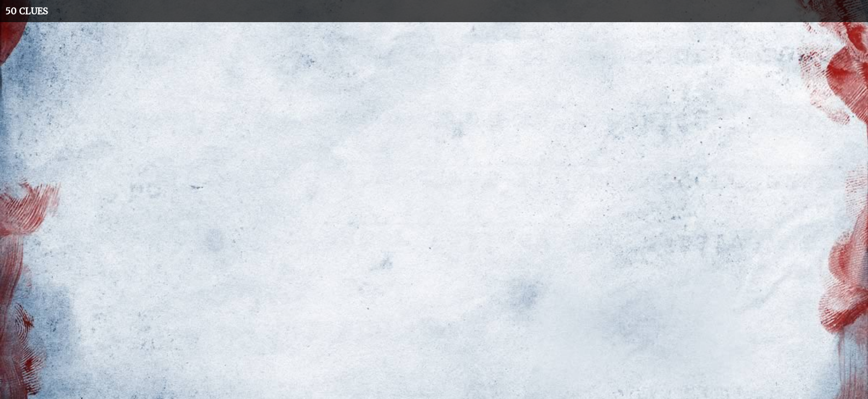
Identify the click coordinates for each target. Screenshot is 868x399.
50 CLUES (27, 11)
